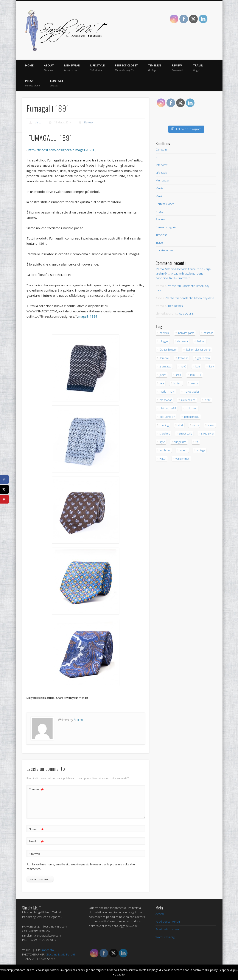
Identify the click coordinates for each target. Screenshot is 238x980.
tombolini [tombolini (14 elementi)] (165, 450)
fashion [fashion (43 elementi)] (201, 341)
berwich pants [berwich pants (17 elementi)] (186, 333)
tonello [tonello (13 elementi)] (184, 450)
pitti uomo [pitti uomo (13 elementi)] (191, 408)
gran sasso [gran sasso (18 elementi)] (165, 366)
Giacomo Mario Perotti (60, 954)
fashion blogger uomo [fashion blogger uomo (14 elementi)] (198, 350)
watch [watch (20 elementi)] (163, 459)
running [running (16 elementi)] (164, 425)
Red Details (175, 306)
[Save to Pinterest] (4, 499)
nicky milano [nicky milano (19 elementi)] (188, 400)
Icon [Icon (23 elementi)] (198, 366)
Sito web (34, 853)
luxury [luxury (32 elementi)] (194, 383)
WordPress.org (165, 937)
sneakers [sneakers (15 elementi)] (165, 434)
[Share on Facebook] (4, 479)
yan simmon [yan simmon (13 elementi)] (183, 459)
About (49, 68)
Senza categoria (166, 227)
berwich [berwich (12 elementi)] (164, 333)
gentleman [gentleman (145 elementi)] (204, 358)
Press (32, 83)
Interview (162, 165)
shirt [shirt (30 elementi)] (180, 425)
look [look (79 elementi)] (162, 383)
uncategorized (165, 250)
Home (29, 65)
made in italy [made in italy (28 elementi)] (167, 392)
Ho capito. (119, 975)
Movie (160, 188)
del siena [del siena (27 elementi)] (183, 341)
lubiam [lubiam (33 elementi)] (177, 383)
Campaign (162, 149)
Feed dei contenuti (168, 921)
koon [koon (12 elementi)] (178, 375)
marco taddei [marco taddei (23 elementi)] (191, 392)
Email (36, 841)
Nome (36, 829)
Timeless (155, 68)
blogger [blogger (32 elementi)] (164, 341)
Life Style (97, 68)
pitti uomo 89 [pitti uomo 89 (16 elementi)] (192, 417)
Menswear (72, 68)
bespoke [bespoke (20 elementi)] (208, 333)
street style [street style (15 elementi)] (186, 434)
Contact (57, 83)
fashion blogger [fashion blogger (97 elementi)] (168, 350)
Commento (36, 789)
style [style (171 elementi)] (162, 442)
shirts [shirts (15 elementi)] (195, 425)
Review (177, 68)
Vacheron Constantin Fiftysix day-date (190, 298)
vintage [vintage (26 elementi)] (201, 450)
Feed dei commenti (168, 929)
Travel (198, 68)
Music (159, 196)
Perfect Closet (126, 68)
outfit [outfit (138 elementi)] (208, 400)
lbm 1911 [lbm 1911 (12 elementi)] (196, 375)
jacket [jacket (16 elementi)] (163, 375)
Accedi (160, 914)
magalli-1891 (65, 316)
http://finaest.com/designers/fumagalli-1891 (61, 149)
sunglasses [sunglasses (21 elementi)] (180, 442)
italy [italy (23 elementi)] (212, 366)
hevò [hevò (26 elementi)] (183, 366)
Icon (159, 157)
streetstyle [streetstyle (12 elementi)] (208, 434)
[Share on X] (4, 489)
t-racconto (47, 949)
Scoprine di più (228, 970)
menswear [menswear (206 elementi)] (166, 400)
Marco (38, 122)
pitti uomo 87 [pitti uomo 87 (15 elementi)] (167, 417)
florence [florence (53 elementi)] (164, 358)
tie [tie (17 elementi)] (197, 442)
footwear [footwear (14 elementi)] (183, 358)
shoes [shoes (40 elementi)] (211, 425)
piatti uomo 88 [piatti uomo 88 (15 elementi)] (168, 408)
